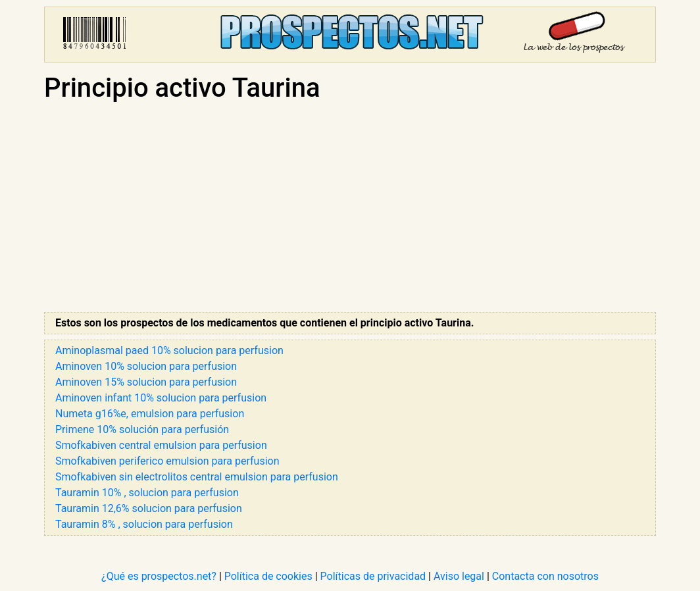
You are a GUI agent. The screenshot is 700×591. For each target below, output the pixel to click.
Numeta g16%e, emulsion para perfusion (150, 414)
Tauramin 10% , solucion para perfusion (147, 493)
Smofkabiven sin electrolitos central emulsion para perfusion (197, 477)
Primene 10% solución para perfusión (142, 429)
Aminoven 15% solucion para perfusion (146, 382)
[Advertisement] (350, 208)
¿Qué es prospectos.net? (159, 576)
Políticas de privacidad (373, 576)
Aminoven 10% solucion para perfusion (146, 366)
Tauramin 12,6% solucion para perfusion (149, 508)
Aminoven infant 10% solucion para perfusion (161, 398)
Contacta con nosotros (545, 576)
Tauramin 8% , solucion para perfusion (144, 524)
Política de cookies (268, 576)
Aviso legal (459, 576)
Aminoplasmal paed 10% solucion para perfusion (169, 350)
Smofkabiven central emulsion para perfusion (161, 445)
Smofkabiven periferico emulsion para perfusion (167, 461)
